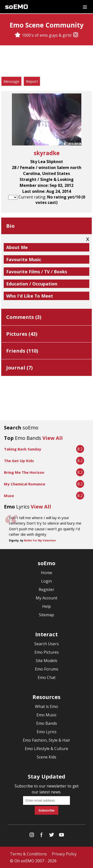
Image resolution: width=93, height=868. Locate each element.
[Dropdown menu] (85, 7)
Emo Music (46, 715)
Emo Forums (47, 669)
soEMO (16, 7)
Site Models (46, 661)
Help (46, 606)
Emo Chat (47, 677)
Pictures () (22, 334)
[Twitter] (52, 836)
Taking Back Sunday (23, 449)
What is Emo (46, 706)
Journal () (19, 368)
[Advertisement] (47, 62)
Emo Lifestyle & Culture (46, 749)
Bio (10, 226)
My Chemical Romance (25, 484)
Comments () (24, 317)
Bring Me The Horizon (24, 472)
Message (11, 81)
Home (46, 573)
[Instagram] (76, 35)
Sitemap (46, 615)
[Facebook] (42, 836)
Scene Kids (46, 757)
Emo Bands (47, 723)
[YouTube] (62, 836)
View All (53, 438)
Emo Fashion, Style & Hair (46, 740)
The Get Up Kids (19, 461)
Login (46, 581)
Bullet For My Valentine (40, 540)
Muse (9, 496)
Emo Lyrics (47, 732)
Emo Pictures (47, 652)
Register (46, 589)
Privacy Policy (64, 854)
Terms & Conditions (28, 854)
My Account (46, 598)
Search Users (46, 644)
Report (32, 81)
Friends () (22, 351)
